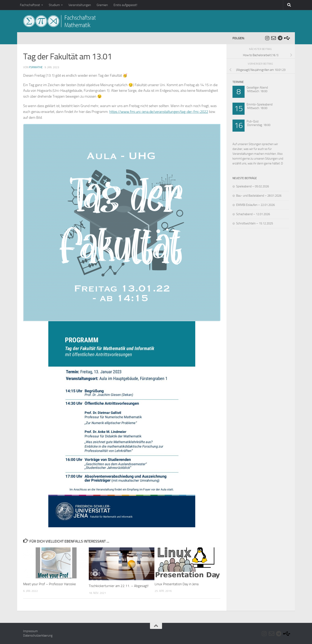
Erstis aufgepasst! (125, 5)
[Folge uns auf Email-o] (274, 38)
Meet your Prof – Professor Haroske (50, 584)
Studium (54, 5)
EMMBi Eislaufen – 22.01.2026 (255, 205)
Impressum (30, 631)
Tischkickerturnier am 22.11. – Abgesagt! (119, 586)
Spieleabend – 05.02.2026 (253, 186)
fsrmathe (36, 67)
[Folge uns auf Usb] (286, 38)
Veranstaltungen (80, 5)
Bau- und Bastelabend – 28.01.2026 (259, 196)
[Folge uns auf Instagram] (267, 38)
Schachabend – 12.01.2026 (253, 214)
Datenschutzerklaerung (38, 636)
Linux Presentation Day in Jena (177, 584)
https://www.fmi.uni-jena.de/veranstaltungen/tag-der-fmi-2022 (159, 112)
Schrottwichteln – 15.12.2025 (255, 223)
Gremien (102, 5)
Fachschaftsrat (30, 5)
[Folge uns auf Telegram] (280, 38)
